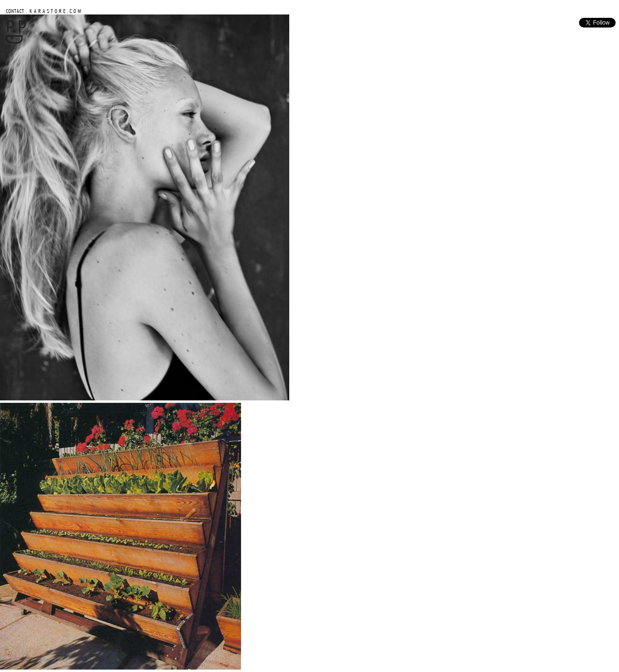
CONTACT (15, 11)
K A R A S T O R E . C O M (54, 11)
